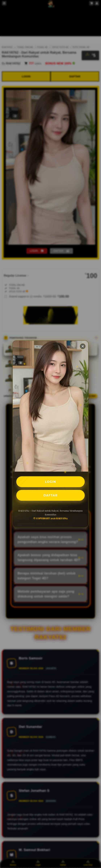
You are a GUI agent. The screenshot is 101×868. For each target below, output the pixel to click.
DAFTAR (50, 495)
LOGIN (51, 482)
